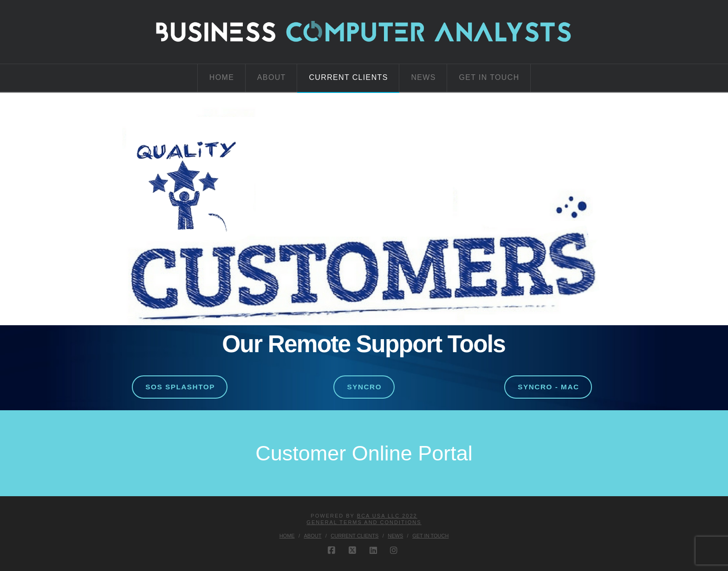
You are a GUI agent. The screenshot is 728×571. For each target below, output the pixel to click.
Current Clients (354, 536)
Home (287, 536)
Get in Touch (430, 536)
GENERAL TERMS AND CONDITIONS (364, 522)
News (395, 536)
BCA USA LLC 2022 (387, 516)
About (313, 536)
